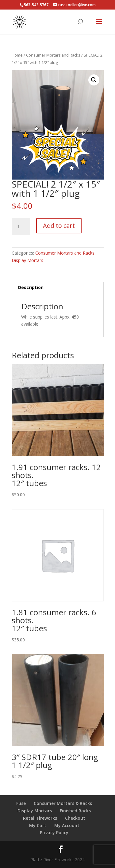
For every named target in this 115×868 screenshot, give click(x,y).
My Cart (38, 825)
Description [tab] (31, 287)
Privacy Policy (54, 832)
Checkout (75, 818)
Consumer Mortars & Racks (63, 803)
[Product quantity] (21, 227)
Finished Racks (75, 811)
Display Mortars (27, 260)
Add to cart (59, 226)
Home (17, 55)
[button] (94, 80)
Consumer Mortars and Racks (53, 55)
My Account (67, 825)
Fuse (21, 803)
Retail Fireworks (40, 818)
